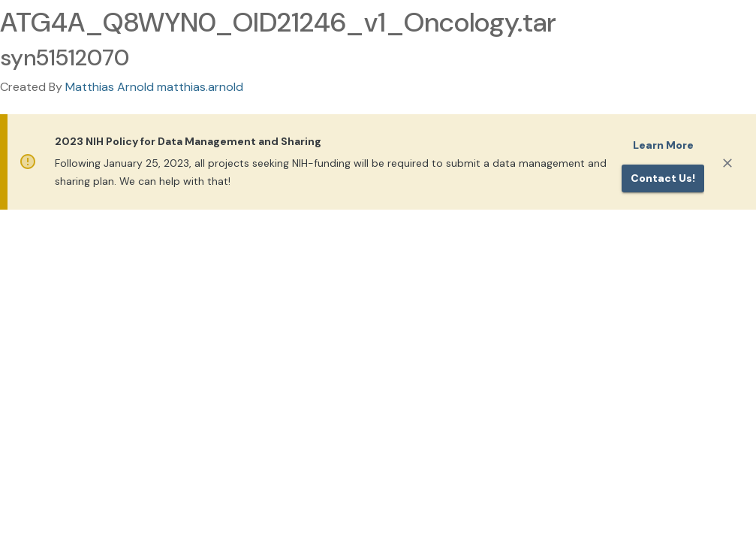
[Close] (727, 163)
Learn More (663, 145)
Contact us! (663, 178)
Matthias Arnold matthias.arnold (154, 87)
